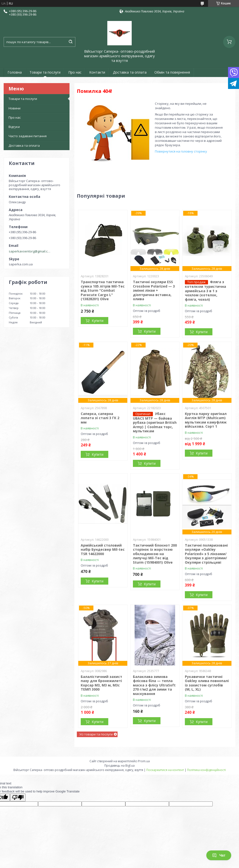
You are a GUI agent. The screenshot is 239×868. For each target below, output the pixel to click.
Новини (15, 108)
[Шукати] (70, 42)
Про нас (75, 72)
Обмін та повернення (172, 72)
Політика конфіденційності (206, 770)
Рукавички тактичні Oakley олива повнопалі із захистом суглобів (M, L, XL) (207, 683)
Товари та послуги (45, 72)
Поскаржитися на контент (165, 770)
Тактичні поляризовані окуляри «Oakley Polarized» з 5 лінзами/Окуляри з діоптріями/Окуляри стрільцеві (206, 554)
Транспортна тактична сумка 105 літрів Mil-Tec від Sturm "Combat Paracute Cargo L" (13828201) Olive (103, 290)
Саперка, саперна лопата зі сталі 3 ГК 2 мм (100, 418)
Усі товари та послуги (96, 734)
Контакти (97, 72)
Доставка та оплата (130, 72)
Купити (98, 321)
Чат (219, 855)
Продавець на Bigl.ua (119, 766)
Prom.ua (144, 761)
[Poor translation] (18, 797)
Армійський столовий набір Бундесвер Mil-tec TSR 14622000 (103, 550)
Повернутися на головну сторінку (181, 151)
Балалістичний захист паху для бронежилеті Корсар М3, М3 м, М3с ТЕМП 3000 (101, 683)
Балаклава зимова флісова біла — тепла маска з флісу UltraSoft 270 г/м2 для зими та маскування (154, 685)
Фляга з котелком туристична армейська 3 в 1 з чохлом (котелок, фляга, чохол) (205, 291)
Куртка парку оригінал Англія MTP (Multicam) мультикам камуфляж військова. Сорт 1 (206, 420)
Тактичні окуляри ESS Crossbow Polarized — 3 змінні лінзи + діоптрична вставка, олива (154, 290)
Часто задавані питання (28, 136)
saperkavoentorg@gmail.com (30, 251)
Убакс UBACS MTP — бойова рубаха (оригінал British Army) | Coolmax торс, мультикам (155, 422)
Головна (15, 72)
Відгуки (14, 127)
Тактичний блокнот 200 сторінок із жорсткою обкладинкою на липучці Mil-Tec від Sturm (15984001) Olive (155, 554)
